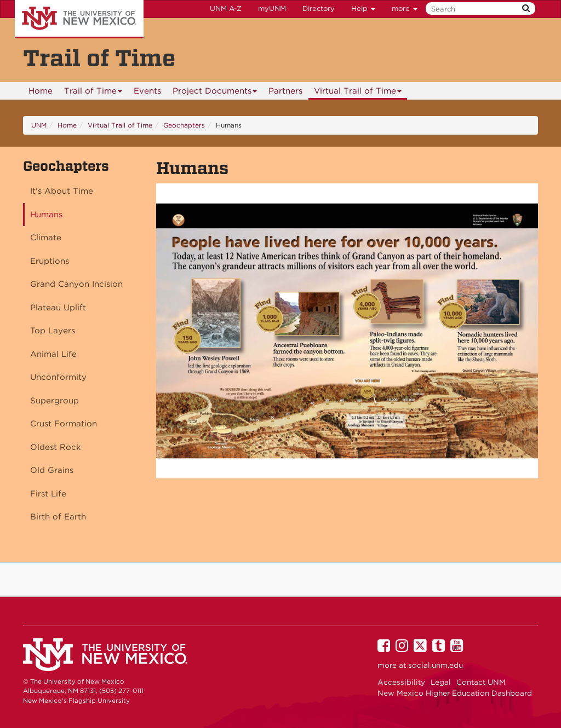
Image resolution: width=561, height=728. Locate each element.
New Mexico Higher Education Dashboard (455, 693)
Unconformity (58, 377)
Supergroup (55, 401)
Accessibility (401, 682)
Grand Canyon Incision (76, 284)
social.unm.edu (436, 665)
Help (363, 8)
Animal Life (53, 354)
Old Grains (52, 470)
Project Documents (215, 93)
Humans (46, 215)
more (405, 8)
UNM (39, 125)
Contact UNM (481, 682)
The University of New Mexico (79, 19)
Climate (46, 238)
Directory (319, 8)
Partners (285, 91)
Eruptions (50, 261)
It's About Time (62, 191)
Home (41, 91)
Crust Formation (64, 424)
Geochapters (184, 125)
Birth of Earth (58, 517)
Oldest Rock (56, 447)
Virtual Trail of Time (358, 93)
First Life (48, 494)
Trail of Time (93, 93)
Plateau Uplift (58, 308)
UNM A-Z (226, 8)
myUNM (272, 8)
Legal (441, 682)
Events (147, 91)
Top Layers (53, 331)
